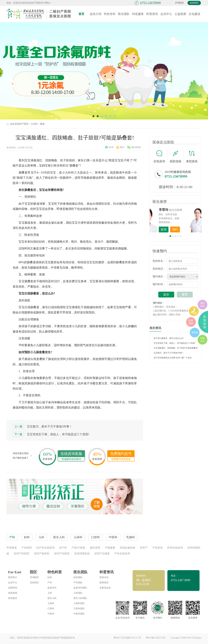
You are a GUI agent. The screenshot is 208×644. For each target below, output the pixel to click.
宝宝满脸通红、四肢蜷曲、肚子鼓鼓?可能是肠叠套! (175, 348)
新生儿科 (52, 598)
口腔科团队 (79, 609)
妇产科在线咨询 (45, 548)
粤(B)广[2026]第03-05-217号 (127, 638)
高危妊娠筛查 (128, 548)
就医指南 (177, 156)
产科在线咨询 (122, 554)
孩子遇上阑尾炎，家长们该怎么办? (168, 338)
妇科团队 (78, 577)
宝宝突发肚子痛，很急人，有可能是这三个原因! (58, 434)
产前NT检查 (78, 548)
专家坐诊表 (105, 588)
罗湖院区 (180, 3)
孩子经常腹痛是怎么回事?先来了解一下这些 (172, 358)
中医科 (51, 614)
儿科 (50, 593)
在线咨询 (160, 156)
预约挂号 (202, 305)
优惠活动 (202, 340)
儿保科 (51, 603)
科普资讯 (152, 14)
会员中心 (166, 14)
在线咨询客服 (71, 456)
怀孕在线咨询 (175, 548)
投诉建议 (13, 598)
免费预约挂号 (121, 456)
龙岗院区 (194, 3)
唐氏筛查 (95, 548)
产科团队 (78, 583)
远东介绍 (96, 14)
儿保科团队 (79, 603)
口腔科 (51, 609)
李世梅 (181, 210)
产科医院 (27, 548)
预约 (120, 147)
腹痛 (42, 124)
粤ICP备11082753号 (156, 638)
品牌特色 (13, 588)
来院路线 (192, 157)
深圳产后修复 (102, 554)
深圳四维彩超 (82, 554)
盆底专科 (52, 588)
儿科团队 (78, 593)
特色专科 (110, 14)
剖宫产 (144, 548)
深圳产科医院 (21, 554)
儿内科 (34, 124)
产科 (50, 583)
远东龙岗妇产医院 (19, 124)
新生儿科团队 (80, 598)
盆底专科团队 (80, 588)
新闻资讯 (104, 583)
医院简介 (13, 577)
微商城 (195, 332)
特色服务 (138, 14)
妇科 (50, 577)
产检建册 (110, 548)
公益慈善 (180, 14)
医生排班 (191, 322)
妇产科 (63, 548)
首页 (81, 14)
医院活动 (104, 577)
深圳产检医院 (42, 554)
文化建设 (195, 14)
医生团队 (124, 14)
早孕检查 (12, 548)
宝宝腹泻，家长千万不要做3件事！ (49, 427)
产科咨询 (157, 548)
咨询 (109, 147)
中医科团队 (79, 614)
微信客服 (134, 147)
